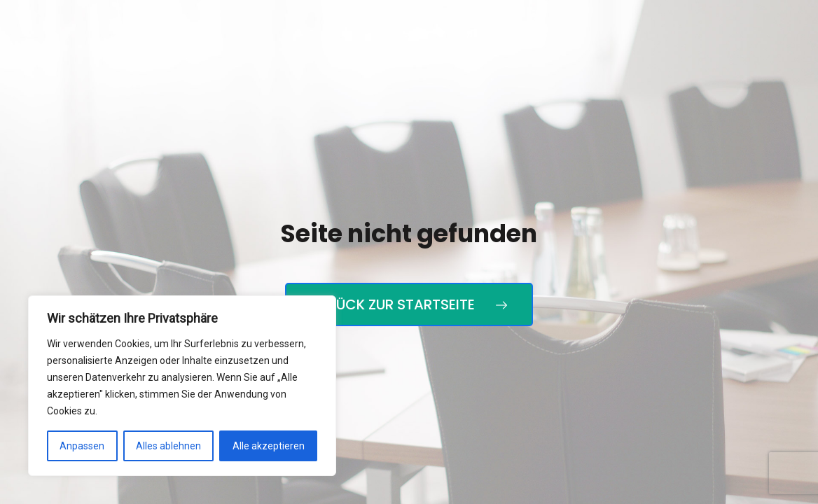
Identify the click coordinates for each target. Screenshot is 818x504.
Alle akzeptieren (269, 446)
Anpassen (82, 446)
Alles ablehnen (168, 446)
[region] (182, 386)
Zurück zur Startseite (409, 304)
